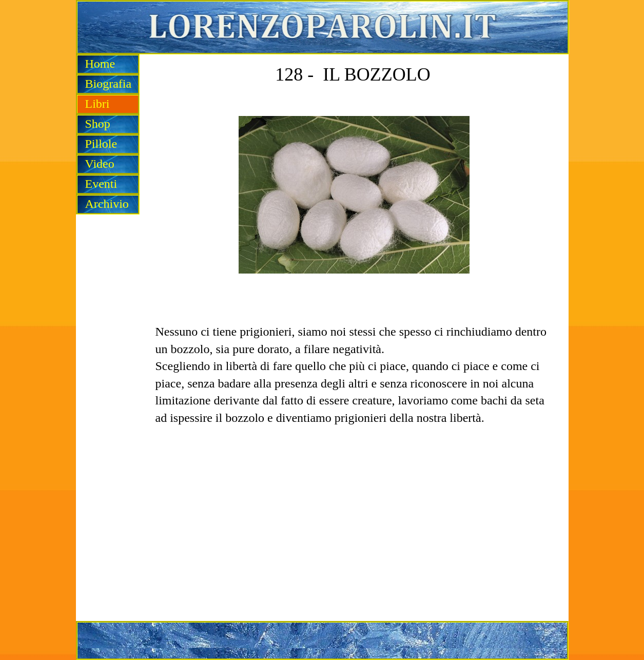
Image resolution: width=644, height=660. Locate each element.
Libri (97, 104)
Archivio (107, 204)
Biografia (109, 84)
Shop (98, 124)
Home (100, 64)
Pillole (101, 144)
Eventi (101, 184)
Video (100, 164)
